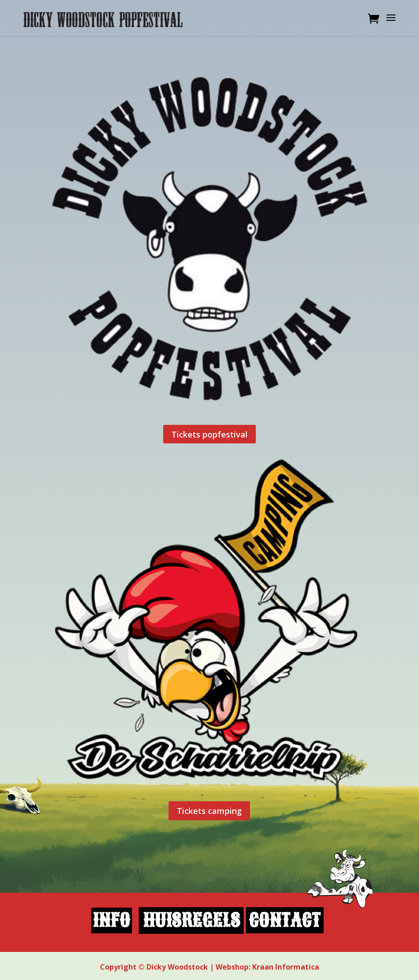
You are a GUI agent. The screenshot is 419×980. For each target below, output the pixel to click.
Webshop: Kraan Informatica (267, 967)
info (111, 921)
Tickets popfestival (209, 434)
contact (285, 921)
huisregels (191, 921)
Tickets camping (209, 811)
